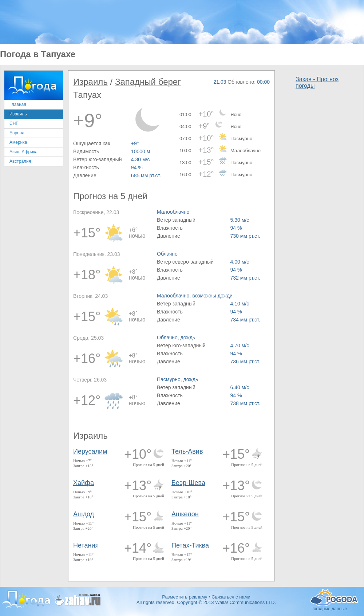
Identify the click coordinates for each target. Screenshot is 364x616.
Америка (18, 142)
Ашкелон (185, 514)
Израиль (18, 114)
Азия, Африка (23, 152)
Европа (17, 133)
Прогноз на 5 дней (149, 465)
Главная (18, 104)
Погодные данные (334, 597)
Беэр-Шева (188, 483)
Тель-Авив (187, 451)
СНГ (14, 123)
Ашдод (84, 514)
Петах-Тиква (190, 545)
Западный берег (148, 82)
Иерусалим (90, 451)
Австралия (20, 161)
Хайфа (84, 483)
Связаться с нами (231, 597)
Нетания (86, 545)
